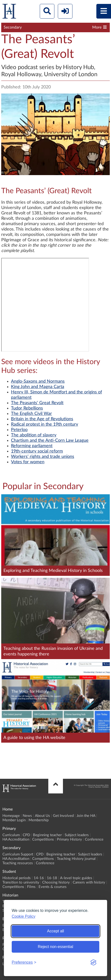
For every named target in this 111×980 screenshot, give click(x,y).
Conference (94, 839)
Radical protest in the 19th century (45, 424)
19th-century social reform (37, 451)
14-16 (39, 878)
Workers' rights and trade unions (43, 457)
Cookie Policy (24, 916)
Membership (39, 820)
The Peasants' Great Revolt (37, 403)
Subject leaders (77, 835)
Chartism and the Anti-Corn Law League (50, 441)
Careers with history (89, 882)
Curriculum (11, 835)
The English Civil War (31, 414)
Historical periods (17, 878)
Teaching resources (18, 863)
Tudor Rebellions (27, 408)
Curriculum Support (18, 854)
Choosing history (56, 882)
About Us (42, 816)
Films (31, 887)
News (27, 816)
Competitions (43, 839)
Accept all (55, 931)
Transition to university (21, 882)
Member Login (14, 820)
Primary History (69, 839)
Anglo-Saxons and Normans (38, 381)
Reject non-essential (55, 947)
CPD (26, 835)
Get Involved (63, 816)
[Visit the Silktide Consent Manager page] (93, 962)
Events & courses (53, 887)
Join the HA (86, 816)
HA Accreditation (16, 839)
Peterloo (19, 430)
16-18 (52, 878)
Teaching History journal (76, 859)
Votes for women (28, 462)
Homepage (11, 816)
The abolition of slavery (34, 435)
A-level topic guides (76, 878)
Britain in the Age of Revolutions (42, 419)
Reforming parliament (32, 446)
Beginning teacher (47, 835)
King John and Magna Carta (38, 387)
